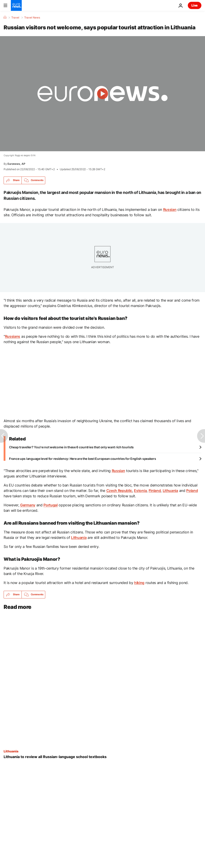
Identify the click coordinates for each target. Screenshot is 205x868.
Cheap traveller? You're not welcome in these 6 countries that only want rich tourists (71, 447)
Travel (15, 18)
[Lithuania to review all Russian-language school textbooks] (102, 757)
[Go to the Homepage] (16, 5)
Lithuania (11, 751)
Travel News (32, 18)
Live (195, 5)
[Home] (5, 17)
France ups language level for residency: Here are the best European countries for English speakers (83, 459)
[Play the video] (102, 94)
